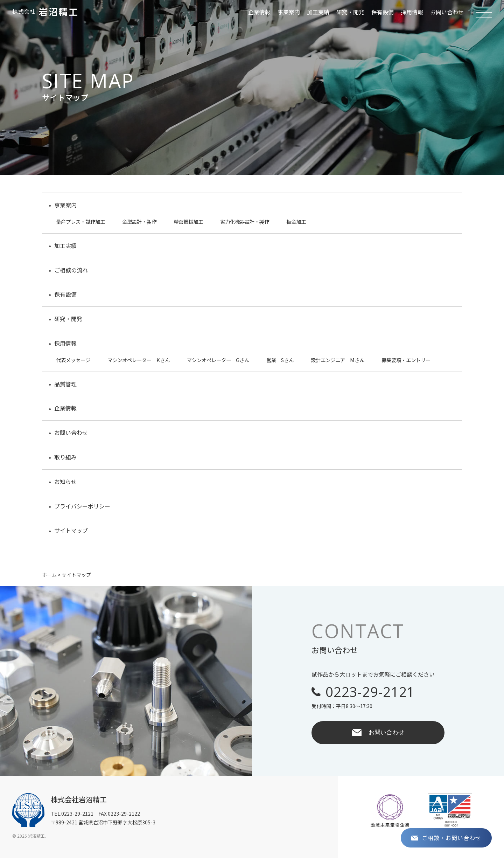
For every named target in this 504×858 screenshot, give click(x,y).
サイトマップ (71, 530)
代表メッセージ (73, 360)
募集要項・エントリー (406, 360)
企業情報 (259, 12)
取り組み (65, 457)
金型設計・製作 (139, 222)
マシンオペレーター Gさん (218, 360)
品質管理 (65, 384)
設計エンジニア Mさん (338, 360)
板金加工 (296, 222)
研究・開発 (350, 12)
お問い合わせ (447, 12)
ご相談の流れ (71, 270)
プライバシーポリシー (82, 506)
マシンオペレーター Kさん (139, 360)
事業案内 (289, 12)
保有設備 (383, 12)
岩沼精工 (45, 12)
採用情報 (412, 12)
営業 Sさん (280, 360)
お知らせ (65, 482)
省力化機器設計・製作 (245, 222)
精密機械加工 (188, 222)
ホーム (49, 575)
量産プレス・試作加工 (80, 222)
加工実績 (318, 12)
